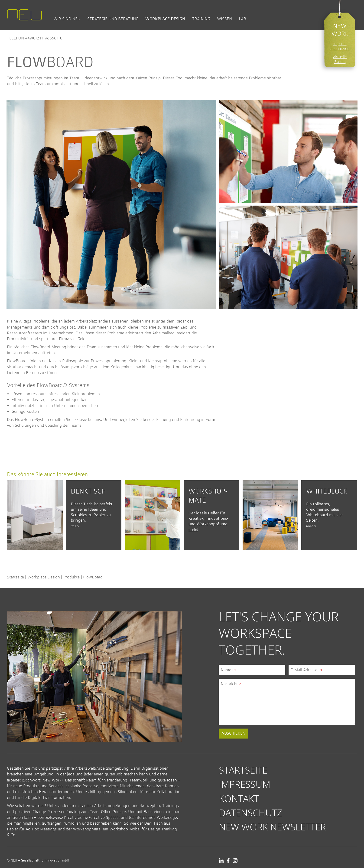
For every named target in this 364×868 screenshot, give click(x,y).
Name (228, 670)
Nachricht (231, 684)
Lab (242, 19)
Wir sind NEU (67, 19)
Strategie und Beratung (113, 19)
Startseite (15, 577)
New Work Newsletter (272, 827)
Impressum (245, 784)
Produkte (71, 577)
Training (201, 19)
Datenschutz (251, 813)
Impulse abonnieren (340, 46)
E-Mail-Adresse (306, 670)
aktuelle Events (340, 59)
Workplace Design (165, 19)
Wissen (224, 19)
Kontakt (239, 799)
